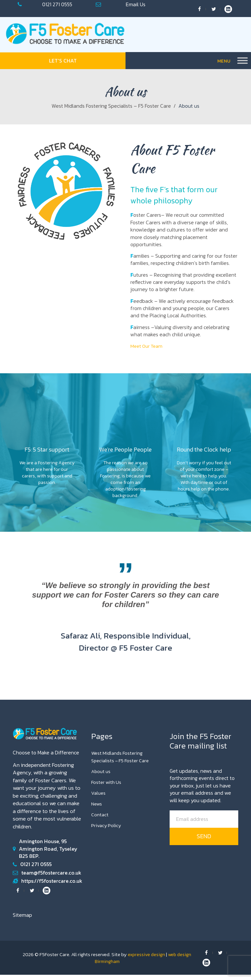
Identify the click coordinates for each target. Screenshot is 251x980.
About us (102, 776)
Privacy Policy (107, 830)
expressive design (146, 960)
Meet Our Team (148, 346)
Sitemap (22, 920)
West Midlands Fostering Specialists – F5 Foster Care (111, 106)
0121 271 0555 (57, 4)
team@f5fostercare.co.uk (136, 4)
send (204, 841)
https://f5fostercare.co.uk (52, 886)
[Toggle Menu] (243, 61)
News (97, 809)
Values (99, 798)
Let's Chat (63, 61)
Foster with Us (107, 787)
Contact (100, 820)
